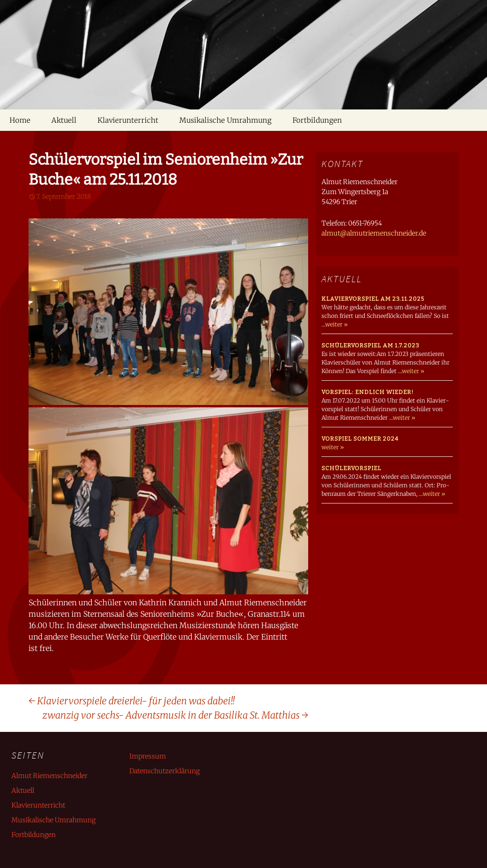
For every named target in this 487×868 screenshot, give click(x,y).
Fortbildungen (317, 120)
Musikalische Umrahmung (225, 120)
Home (20, 120)
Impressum (148, 756)
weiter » (336, 324)
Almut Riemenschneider (49, 776)
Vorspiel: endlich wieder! (368, 392)
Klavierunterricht (128, 120)
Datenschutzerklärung (165, 771)
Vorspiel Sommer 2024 (360, 439)
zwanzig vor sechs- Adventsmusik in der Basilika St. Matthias (175, 715)
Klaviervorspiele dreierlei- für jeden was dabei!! (131, 701)
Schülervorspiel (351, 468)
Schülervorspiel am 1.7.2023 (370, 345)
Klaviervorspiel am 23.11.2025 (373, 299)
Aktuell (64, 120)
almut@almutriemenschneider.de (374, 233)
